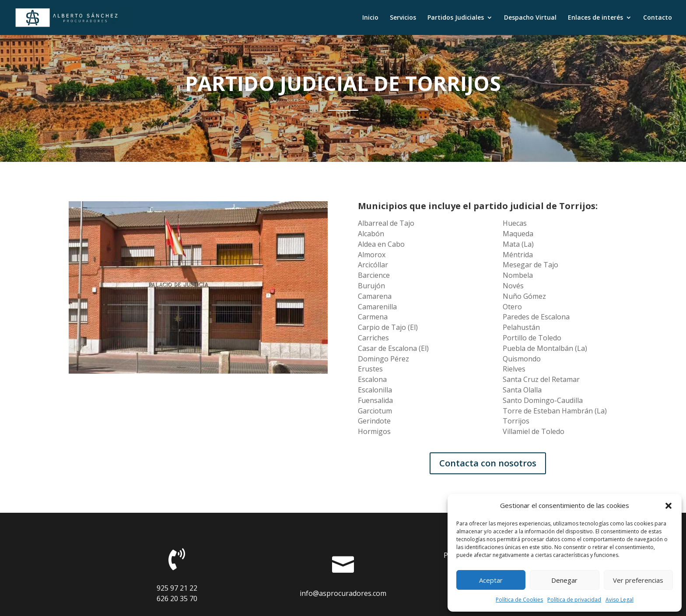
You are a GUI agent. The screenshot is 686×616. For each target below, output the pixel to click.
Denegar (564, 580)
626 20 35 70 (177, 598)
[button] (668, 506)
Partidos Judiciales (456, 18)
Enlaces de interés (595, 18)
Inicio (370, 18)
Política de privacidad (574, 600)
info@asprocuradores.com (343, 593)
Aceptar (491, 580)
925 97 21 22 (177, 588)
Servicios (403, 18)
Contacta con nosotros (488, 463)
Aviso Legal (619, 600)
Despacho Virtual (530, 18)
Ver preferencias (638, 580)
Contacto (658, 18)
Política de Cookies (519, 600)
